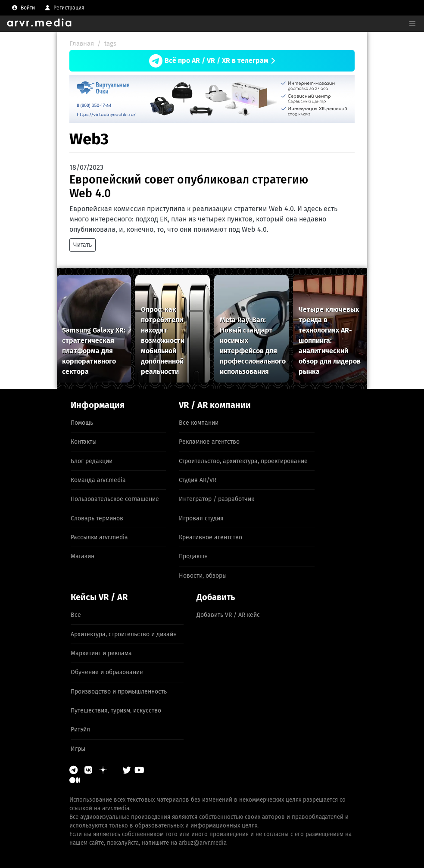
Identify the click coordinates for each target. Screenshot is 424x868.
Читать (83, 245)
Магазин (83, 556)
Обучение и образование (107, 672)
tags (110, 44)
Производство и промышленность (119, 692)
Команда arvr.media (98, 480)
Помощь (82, 423)
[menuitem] (23, 8)
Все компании (199, 423)
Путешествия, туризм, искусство (116, 711)
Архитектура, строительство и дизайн (124, 634)
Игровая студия (201, 518)
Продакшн (193, 556)
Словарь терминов (97, 518)
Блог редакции (92, 461)
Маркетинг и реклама (101, 653)
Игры (78, 749)
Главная (82, 44)
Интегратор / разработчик (217, 499)
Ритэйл (80, 730)
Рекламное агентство (209, 442)
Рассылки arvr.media (99, 537)
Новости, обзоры (203, 576)
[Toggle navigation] (412, 24)
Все (76, 615)
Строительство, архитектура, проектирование (243, 461)
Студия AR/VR (198, 480)
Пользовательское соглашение (115, 499)
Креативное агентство (210, 537)
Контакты (84, 442)
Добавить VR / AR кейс (228, 615)
